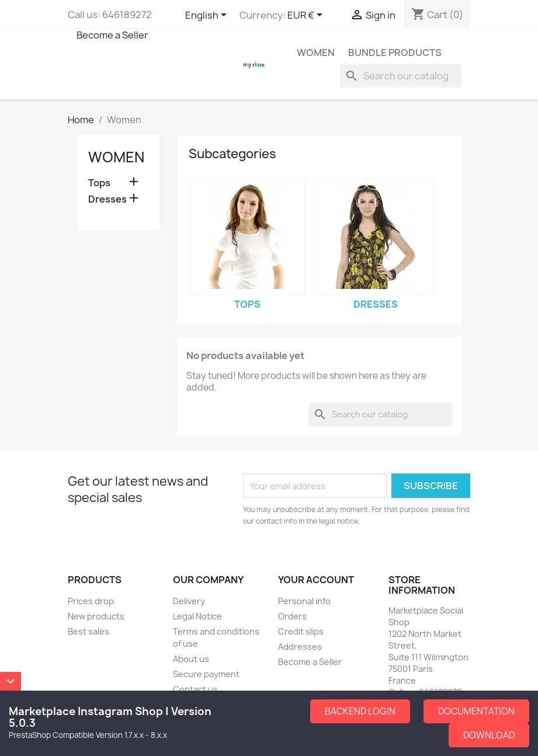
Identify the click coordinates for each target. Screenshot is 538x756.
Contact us (195, 689)
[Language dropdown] (208, 16)
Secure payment (206, 674)
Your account (316, 580)
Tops (99, 183)
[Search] (401, 76)
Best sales (88, 631)
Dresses (107, 199)
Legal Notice (197, 616)
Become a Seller (112, 35)
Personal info (304, 601)
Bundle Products (395, 53)
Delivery (189, 601)
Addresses (300, 647)
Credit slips (301, 631)
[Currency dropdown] (307, 16)
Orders (292, 616)
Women (316, 53)
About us (191, 659)
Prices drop (91, 601)
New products (96, 616)
